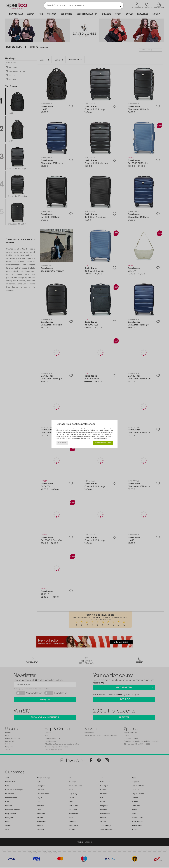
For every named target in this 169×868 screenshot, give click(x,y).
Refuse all (62, 443)
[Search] (119, 5)
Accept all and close (103, 443)
